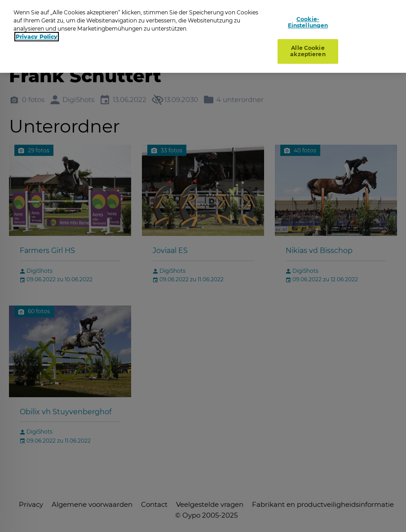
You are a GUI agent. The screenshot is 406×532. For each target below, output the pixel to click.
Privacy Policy (37, 35)
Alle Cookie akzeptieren (308, 49)
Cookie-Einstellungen (308, 20)
